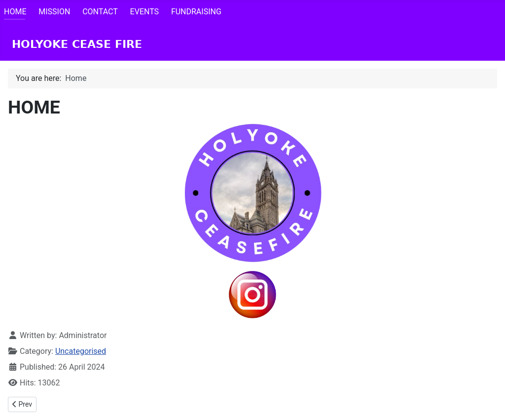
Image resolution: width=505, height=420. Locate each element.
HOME (15, 12)
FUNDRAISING (196, 12)
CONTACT (100, 12)
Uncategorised (81, 351)
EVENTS (144, 12)
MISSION (54, 12)
